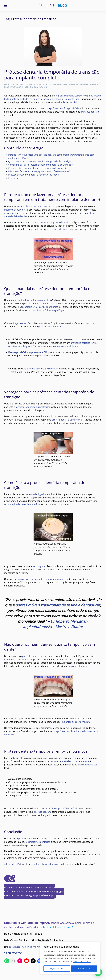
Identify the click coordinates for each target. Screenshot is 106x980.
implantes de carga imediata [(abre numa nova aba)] (76, 722)
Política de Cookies (82, 962)
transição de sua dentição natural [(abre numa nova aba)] (33, 206)
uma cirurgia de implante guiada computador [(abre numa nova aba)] (41, 579)
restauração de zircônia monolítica (22, 504)
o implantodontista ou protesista (33, 407)
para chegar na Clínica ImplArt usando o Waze (33, 947)
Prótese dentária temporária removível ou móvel (34, 175)
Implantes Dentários (68, 85)
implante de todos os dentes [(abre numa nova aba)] (25, 99)
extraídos (9, 213)
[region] (70, 958)
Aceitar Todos (84, 968)
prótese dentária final (49, 327)
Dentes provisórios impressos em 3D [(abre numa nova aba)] (28, 352)
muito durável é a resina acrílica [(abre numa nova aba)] (34, 300)
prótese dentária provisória (65, 108)
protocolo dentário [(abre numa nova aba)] (51, 99)
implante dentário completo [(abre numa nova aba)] (70, 96)
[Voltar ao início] (53, 6)
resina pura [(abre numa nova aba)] (39, 566)
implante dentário (69, 102)
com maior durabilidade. (66, 346)
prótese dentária (59, 229)
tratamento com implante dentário (51, 222)
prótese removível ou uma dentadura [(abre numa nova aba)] (69, 761)
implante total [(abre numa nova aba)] (72, 99)
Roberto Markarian (28, 85)
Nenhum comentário (36, 87)
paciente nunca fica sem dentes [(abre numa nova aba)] (39, 656)
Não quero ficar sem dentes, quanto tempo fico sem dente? (39, 171)
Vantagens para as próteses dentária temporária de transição (41, 165)
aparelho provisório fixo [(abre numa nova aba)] (19, 323)
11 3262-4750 (13, 953)
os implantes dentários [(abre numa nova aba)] (38, 842)
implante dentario (90, 112)
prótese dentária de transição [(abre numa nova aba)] (42, 369)
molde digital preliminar (43, 494)
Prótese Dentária (89, 85)
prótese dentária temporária (67, 420)
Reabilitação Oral (14, 87)
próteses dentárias (87, 765)
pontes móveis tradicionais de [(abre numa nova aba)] (41, 605)
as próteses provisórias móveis (62, 808)
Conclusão (14, 178)
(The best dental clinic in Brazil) (55, 927)
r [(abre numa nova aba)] (67, 605)
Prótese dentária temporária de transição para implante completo (52, 75)
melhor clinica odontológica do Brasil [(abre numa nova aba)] (52, 864)
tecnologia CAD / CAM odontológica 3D (41, 307)
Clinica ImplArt (14, 864)
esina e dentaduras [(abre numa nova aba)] (84, 605)
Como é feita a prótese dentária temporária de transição (38, 168)
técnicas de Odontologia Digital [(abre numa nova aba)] (49, 310)
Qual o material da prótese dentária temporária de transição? (40, 161)
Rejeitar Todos (57, 968)
